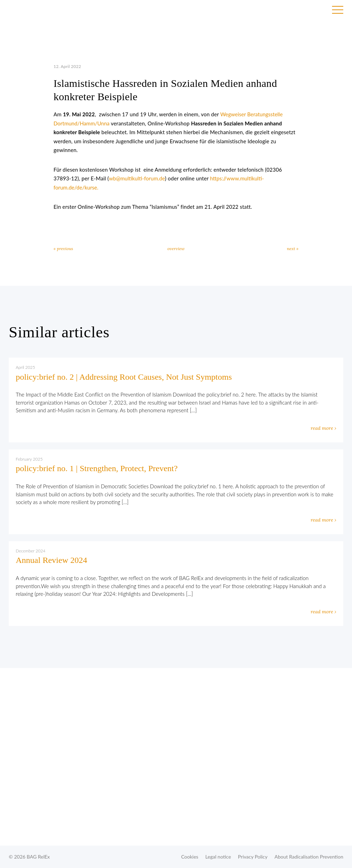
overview (176, 249)
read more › (323, 428)
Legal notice (218, 857)
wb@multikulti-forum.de (137, 178)
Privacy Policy (253, 857)
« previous (63, 249)
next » (293, 249)
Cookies (190, 857)
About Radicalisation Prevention (309, 857)
